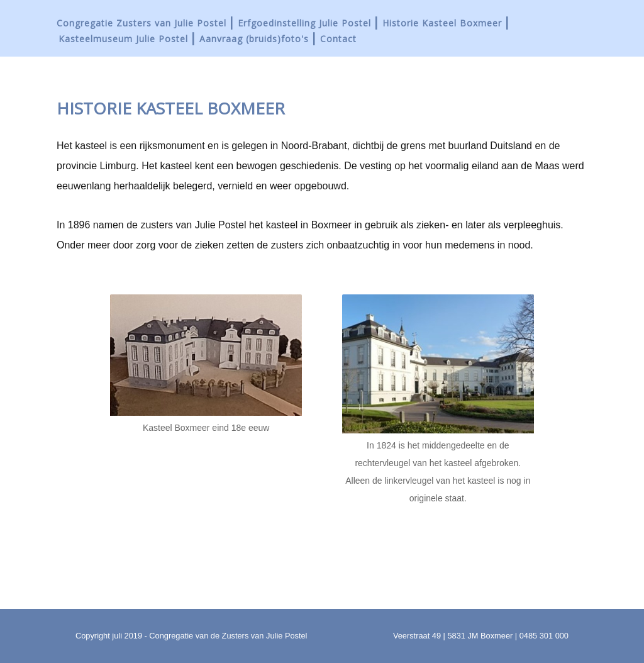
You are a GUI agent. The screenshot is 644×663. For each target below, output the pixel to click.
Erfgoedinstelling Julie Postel (304, 23)
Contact (338, 39)
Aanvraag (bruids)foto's (254, 39)
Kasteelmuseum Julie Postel (123, 39)
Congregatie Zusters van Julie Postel (142, 23)
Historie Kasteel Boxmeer (442, 23)
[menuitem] (146, 23)
